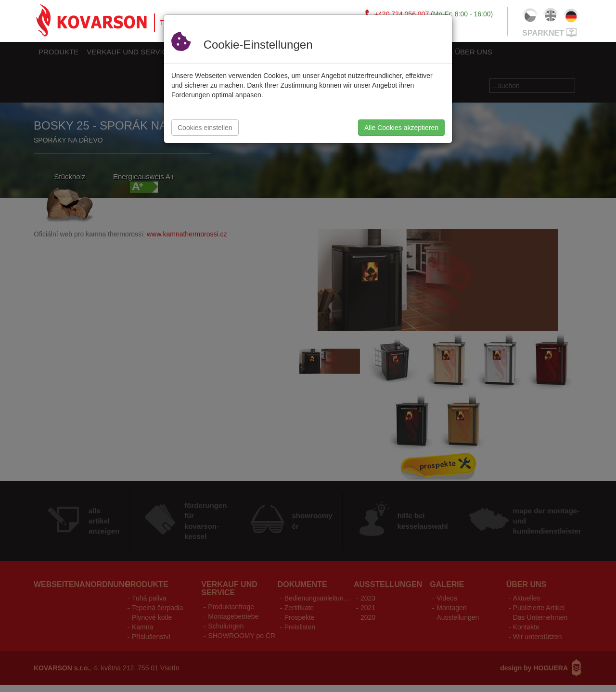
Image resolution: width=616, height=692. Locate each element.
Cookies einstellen (205, 128)
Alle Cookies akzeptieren (401, 128)
